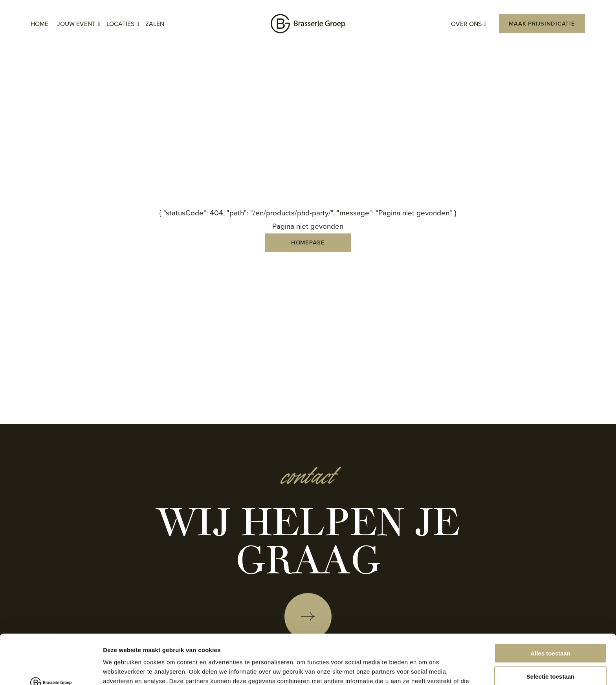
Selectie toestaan (551, 630)
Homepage (308, 242)
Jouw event (79, 24)
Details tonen (424, 669)
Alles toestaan (550, 607)
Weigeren (550, 653)
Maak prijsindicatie (542, 24)
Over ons (469, 24)
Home (39, 24)
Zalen (155, 24)
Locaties (123, 24)
